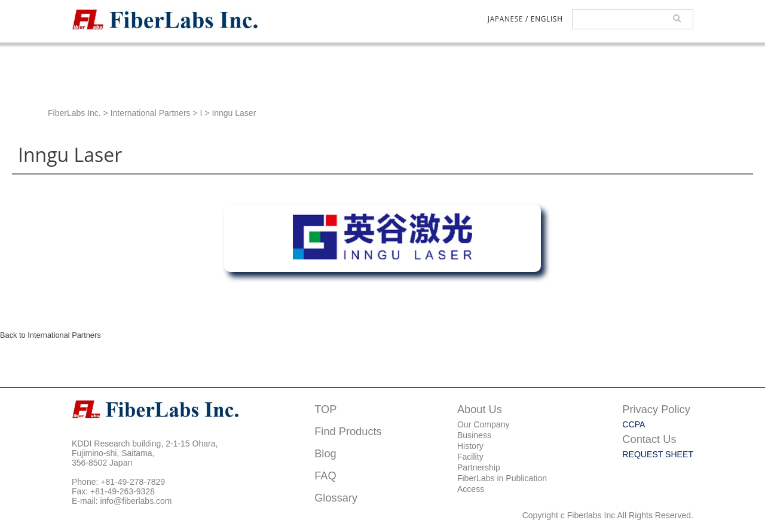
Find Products (348, 431)
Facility (470, 457)
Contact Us (649, 439)
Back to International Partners (51, 335)
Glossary (336, 498)
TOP (325, 409)
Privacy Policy (656, 409)
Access (471, 489)
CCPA (634, 424)
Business (474, 435)
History (470, 446)
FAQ (325, 476)
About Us (480, 409)
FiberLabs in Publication (502, 478)
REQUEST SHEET (658, 454)
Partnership (479, 467)
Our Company (484, 424)
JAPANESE (505, 19)
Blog (325, 453)
